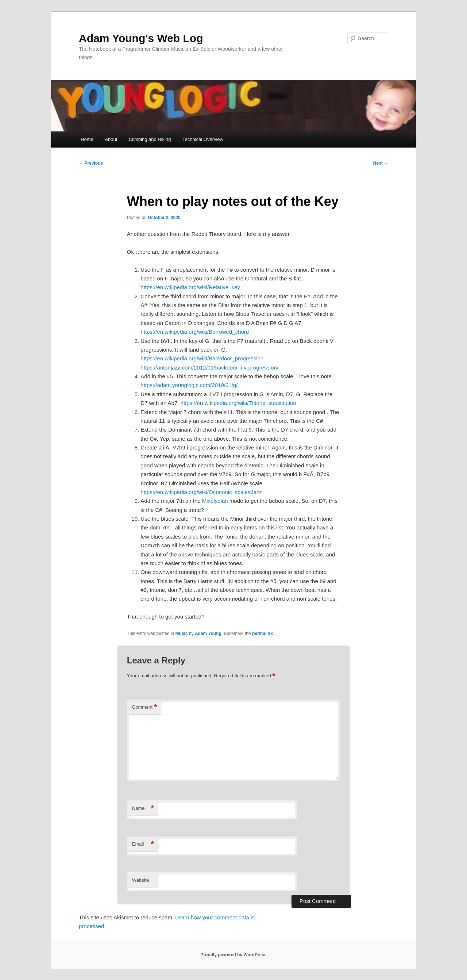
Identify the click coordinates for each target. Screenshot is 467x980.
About (111, 139)
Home (87, 139)
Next (381, 163)
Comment (145, 707)
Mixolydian (215, 501)
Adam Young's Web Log (141, 38)
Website (141, 880)
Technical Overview (203, 139)
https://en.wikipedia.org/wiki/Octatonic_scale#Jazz (201, 492)
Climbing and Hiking (150, 139)
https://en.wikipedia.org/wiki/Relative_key (190, 287)
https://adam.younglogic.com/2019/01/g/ (189, 385)
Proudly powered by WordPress (233, 955)
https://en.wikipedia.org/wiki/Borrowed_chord (195, 332)
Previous (91, 163)
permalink (263, 633)
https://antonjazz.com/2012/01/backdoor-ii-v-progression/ (209, 367)
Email (143, 844)
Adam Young (208, 633)
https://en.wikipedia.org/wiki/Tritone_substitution (238, 403)
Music (182, 633)
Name (143, 809)
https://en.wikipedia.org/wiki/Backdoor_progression (202, 358)
